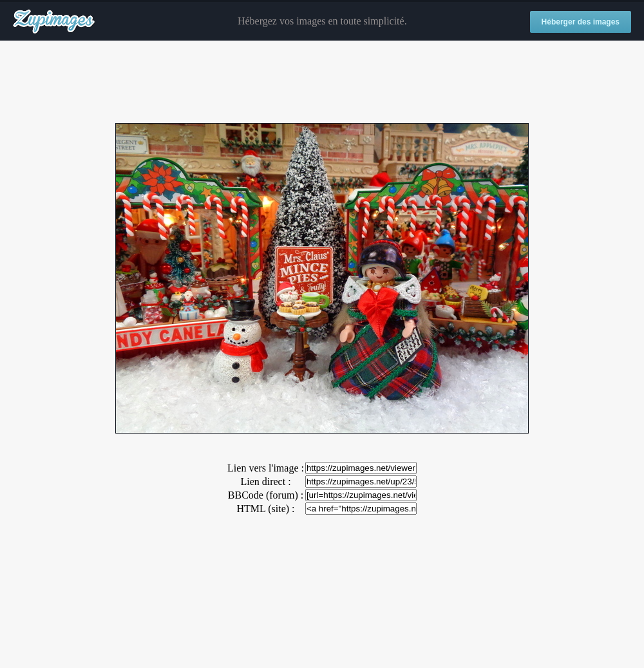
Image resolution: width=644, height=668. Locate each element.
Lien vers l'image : (266, 468)
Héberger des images (581, 22)
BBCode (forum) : (266, 495)
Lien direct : (265, 482)
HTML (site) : (265, 509)
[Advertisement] (322, 82)
